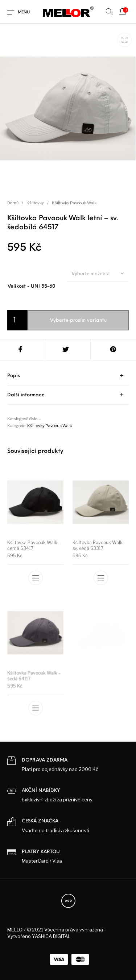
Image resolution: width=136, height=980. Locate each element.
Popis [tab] (14, 376)
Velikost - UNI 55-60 (31, 286)
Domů (13, 203)
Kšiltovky (35, 203)
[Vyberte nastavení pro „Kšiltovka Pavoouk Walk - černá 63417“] (36, 578)
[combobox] (98, 273)
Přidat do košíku (74, 320)
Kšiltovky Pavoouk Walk (74, 203)
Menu (24, 12)
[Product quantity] (17, 320)
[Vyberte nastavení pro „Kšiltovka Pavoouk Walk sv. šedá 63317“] (101, 577)
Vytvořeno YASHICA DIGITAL (39, 936)
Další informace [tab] (26, 395)
